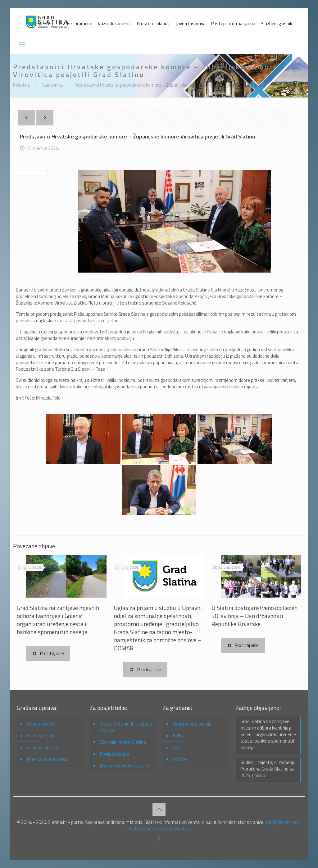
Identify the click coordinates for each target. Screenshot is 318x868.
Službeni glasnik (277, 23)
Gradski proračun (75, 23)
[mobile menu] (22, 45)
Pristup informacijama (233, 23)
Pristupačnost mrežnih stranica (159, 829)
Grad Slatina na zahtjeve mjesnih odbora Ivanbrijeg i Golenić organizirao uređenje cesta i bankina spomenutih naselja (58, 620)
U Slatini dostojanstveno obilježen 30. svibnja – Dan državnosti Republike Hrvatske (254, 616)
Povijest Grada (114, 754)
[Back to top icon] (159, 809)
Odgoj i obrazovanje (192, 724)
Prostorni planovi (154, 23)
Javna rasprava (191, 23)
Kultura (180, 736)
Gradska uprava (43, 747)
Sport (179, 747)
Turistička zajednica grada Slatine (126, 727)
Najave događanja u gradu (125, 766)
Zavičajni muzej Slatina (123, 742)
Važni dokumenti (115, 23)
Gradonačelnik (41, 724)
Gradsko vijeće (41, 736)
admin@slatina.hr (283, 822)
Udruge (180, 759)
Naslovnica (52, 85)
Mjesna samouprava (47, 759)
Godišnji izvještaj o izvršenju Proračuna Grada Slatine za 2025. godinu (268, 769)
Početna (45, 23)
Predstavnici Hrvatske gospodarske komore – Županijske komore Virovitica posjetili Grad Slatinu (170, 85)
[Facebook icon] (159, 838)
